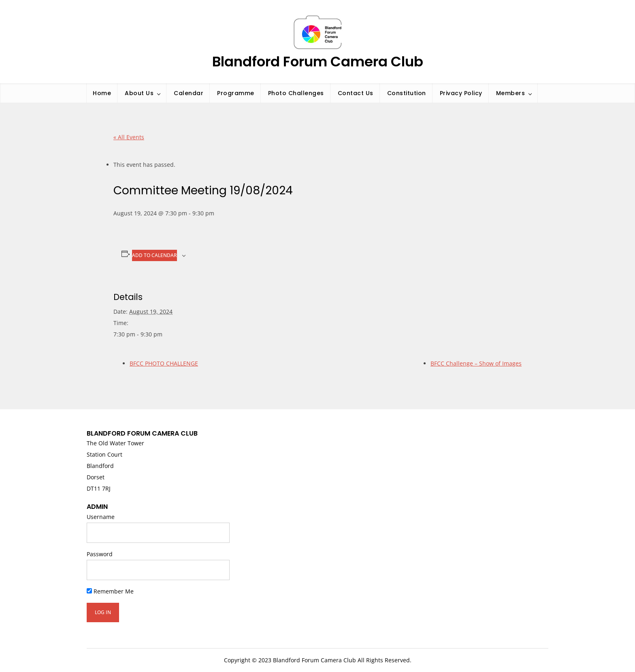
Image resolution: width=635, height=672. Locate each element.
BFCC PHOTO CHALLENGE (164, 363)
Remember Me (110, 591)
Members (511, 93)
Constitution (407, 93)
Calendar (189, 93)
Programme (236, 93)
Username (101, 517)
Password (100, 554)
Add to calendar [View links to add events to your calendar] (154, 255)
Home (102, 93)
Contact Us (356, 93)
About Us (139, 93)
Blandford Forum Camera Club (318, 62)
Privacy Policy (461, 93)
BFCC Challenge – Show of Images (476, 363)
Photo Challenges (296, 93)
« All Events (129, 137)
